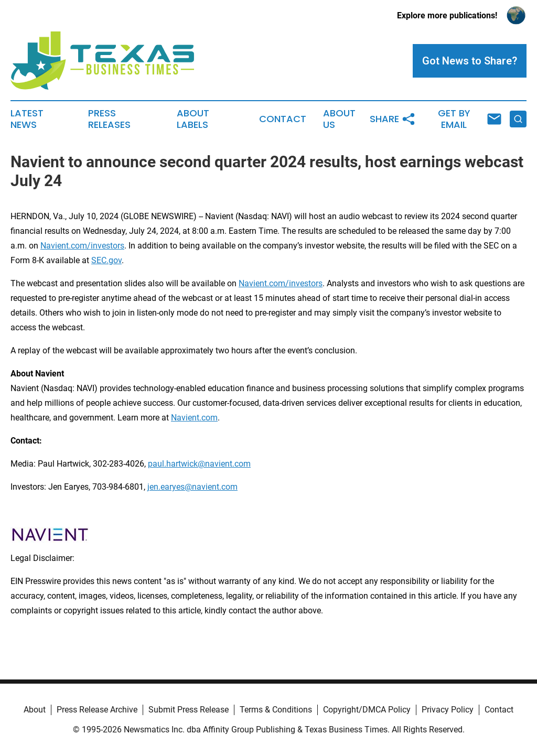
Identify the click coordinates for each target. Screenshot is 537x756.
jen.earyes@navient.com (192, 487)
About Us (339, 119)
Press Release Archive (97, 710)
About (35, 710)
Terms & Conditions (276, 710)
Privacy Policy (448, 710)
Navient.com (194, 418)
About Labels (193, 119)
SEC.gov (106, 260)
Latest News (27, 119)
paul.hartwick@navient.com (199, 464)
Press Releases (109, 119)
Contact (283, 119)
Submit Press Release (189, 710)
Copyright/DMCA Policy (367, 710)
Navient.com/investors (82, 246)
